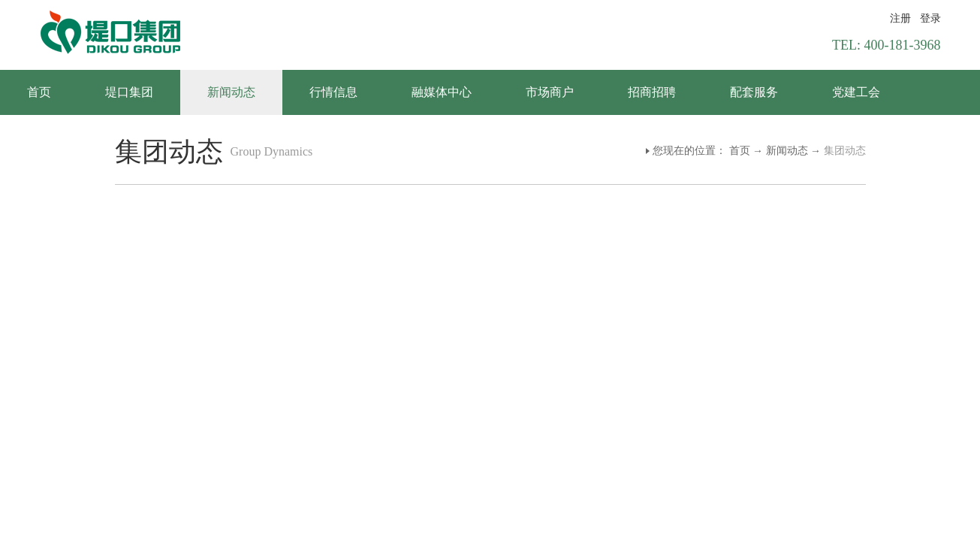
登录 (930, 18)
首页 (39, 92)
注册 (900, 18)
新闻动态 (787, 151)
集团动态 (845, 151)
